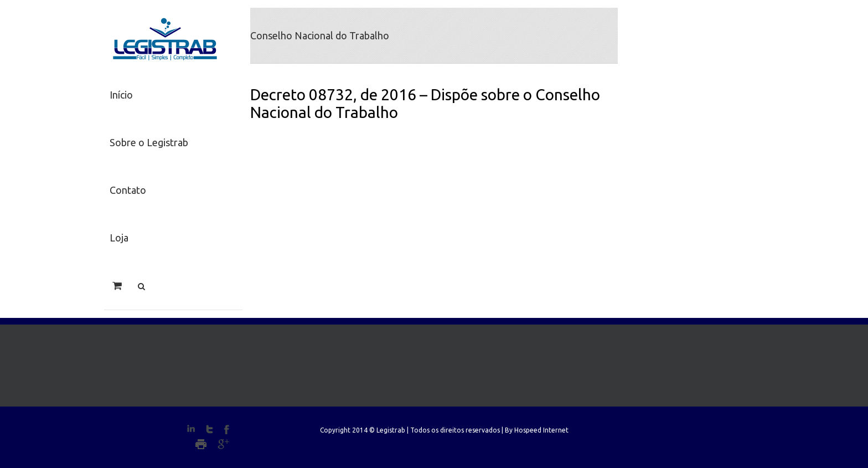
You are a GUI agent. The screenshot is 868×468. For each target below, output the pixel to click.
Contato (128, 190)
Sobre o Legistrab (149, 142)
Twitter (210, 429)
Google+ (223, 444)
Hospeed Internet (541, 430)
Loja (119, 238)
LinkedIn (191, 428)
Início (121, 95)
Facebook (227, 430)
